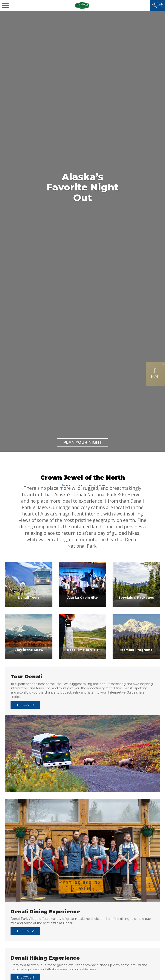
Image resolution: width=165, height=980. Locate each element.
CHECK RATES (157, 5)
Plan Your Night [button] (82, 442)
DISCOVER (25, 705)
